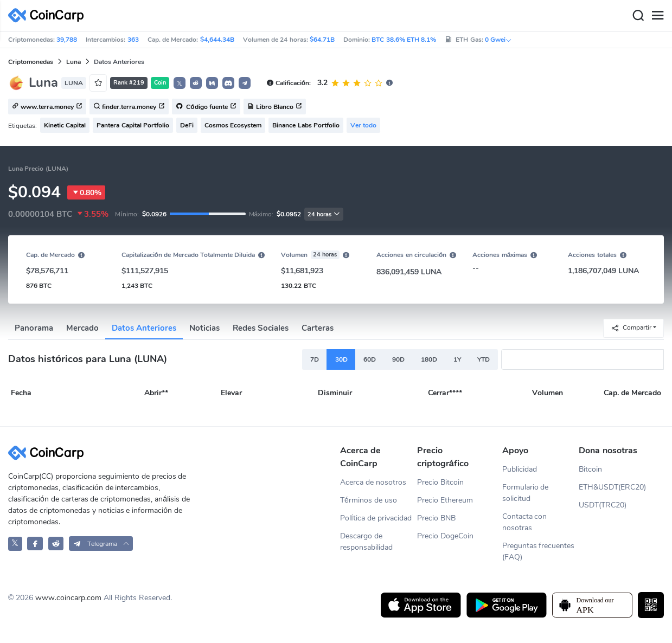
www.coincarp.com (68, 598)
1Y (457, 359)
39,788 (67, 40)
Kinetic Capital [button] (65, 125)
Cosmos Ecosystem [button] (233, 125)
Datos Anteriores (144, 328)
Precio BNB (436, 518)
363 (133, 40)
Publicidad (520, 469)
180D (429, 359)
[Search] (638, 16)
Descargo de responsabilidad (366, 542)
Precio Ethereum (445, 500)
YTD (484, 359)
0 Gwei (498, 40)
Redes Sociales (261, 328)
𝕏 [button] (180, 83)
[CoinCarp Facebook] (35, 544)
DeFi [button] (187, 125)
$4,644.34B (217, 40)
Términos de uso (369, 500)
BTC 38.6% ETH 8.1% (404, 40)
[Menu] (657, 16)
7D (315, 359)
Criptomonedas (31, 62)
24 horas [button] (324, 214)
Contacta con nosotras (525, 522)
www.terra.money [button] (47, 107)
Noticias (204, 328)
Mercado (82, 328)
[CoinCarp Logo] (49, 15)
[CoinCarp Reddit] (56, 544)
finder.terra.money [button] (129, 107)
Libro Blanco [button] (275, 107)
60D (370, 359)
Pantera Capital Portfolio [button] (133, 125)
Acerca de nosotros (373, 482)
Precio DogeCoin (445, 536)
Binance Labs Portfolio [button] (306, 125)
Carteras (318, 328)
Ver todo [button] (363, 125)
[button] (196, 83)
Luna (73, 62)
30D (341, 359)
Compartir (631, 328)
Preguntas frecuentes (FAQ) (539, 551)
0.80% (86, 192)
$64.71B (322, 40)
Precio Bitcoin (440, 482)
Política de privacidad (376, 518)
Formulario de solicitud (526, 493)
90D (398, 359)
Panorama (34, 328)
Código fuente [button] (206, 107)
